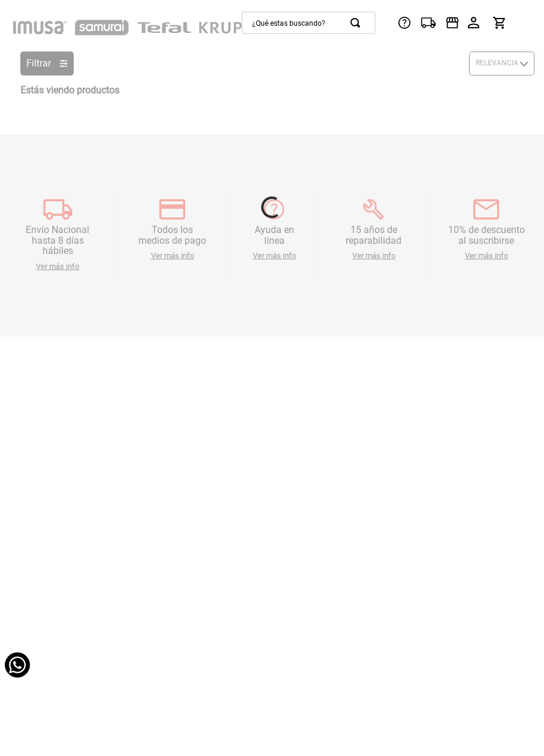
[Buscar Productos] (358, 23)
